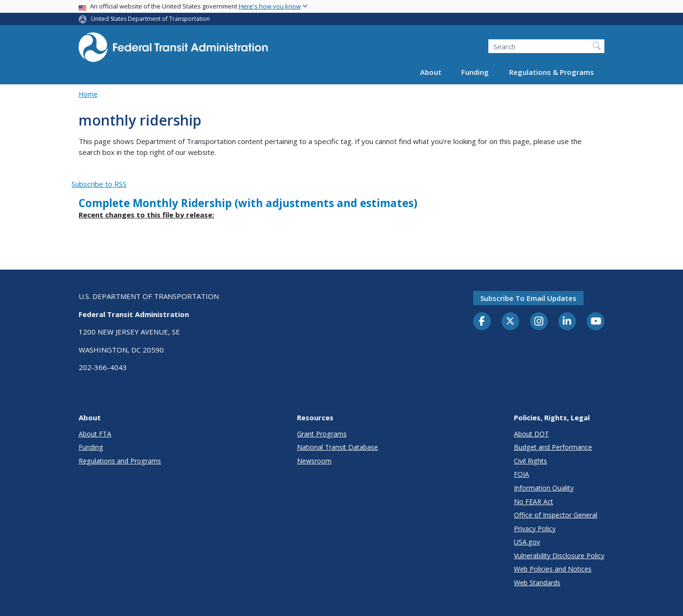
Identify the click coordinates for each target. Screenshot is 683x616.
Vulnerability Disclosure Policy (559, 556)
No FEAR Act (534, 502)
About (431, 72)
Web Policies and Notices (553, 569)
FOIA (521, 474)
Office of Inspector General (556, 515)
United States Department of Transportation (150, 19)
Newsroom (314, 461)
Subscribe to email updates (528, 298)
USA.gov (527, 542)
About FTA (95, 434)
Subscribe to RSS (99, 184)
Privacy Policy (535, 529)
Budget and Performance (553, 447)
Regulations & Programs (552, 72)
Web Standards (537, 583)
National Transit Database (337, 447)
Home (88, 94)
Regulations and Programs (120, 461)
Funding (475, 72)
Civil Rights (530, 461)
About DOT (531, 434)
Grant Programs (322, 434)
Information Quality (544, 488)
